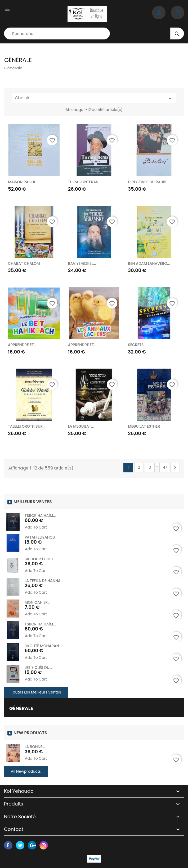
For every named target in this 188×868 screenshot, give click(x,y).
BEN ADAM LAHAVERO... (149, 263)
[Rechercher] (57, 33)
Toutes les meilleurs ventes (36, 692)
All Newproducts (26, 771)
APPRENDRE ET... (22, 345)
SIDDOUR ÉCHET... (40, 559)
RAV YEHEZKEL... (82, 263)
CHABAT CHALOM (24, 263)
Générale (21, 708)
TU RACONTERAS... (84, 182)
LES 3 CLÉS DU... (38, 668)
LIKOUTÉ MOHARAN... (43, 646)
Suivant (175, 468)
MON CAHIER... (38, 602)
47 (165, 467)
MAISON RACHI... (23, 182)
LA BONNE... (35, 747)
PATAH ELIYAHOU (40, 537)
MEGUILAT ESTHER (144, 426)
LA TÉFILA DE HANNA (43, 581)
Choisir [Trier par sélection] (94, 98)
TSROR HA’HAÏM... (40, 516)
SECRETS (136, 345)
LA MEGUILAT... (81, 426)
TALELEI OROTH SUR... (27, 426)
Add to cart (36, 527)
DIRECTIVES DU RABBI (147, 182)
